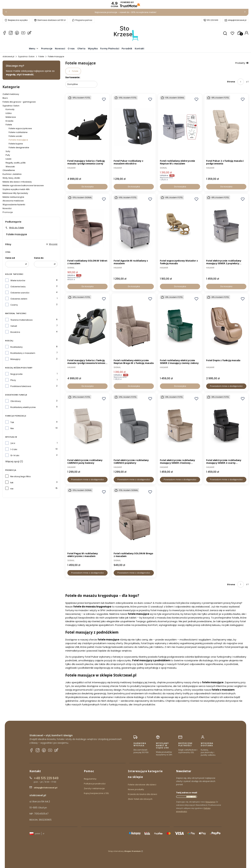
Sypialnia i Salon (26, 56)
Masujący (15, 359)
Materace (11, 117)
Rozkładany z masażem (23, 353)
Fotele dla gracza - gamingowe (19, 102)
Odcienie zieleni (19, 299)
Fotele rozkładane (18, 132)
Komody (10, 109)
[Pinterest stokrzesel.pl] (44, 751)
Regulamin (210, 802)
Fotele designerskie (19, 147)
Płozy (13, 380)
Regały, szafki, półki (16, 163)
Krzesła (9, 121)
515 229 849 (212, 20)
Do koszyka (88, 187)
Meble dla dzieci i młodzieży (17, 182)
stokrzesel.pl (8, 56)
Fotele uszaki (15, 136)
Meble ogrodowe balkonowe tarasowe (23, 185)
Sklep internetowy (124, 851)
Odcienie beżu (18, 287)
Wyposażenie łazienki (14, 205)
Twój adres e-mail (187, 793)
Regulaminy (90, 779)
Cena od (10, 258)
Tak (12, 422)
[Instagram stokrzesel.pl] (11, 33)
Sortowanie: (73, 77)
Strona (231, 82)
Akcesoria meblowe (13, 201)
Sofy (8, 151)
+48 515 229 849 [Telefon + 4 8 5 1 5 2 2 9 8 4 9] (46, 778)
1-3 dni (14, 449)
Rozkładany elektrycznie (23, 407)
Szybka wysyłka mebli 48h (16, 189)
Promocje (8, 212)
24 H (13, 443)
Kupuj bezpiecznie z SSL (96, 793)
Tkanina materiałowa (21, 320)
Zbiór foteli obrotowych (140, 799)
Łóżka (9, 113)
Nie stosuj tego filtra (20, 476)
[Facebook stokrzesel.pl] (4, 33)
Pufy (8, 155)
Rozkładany (16, 347)
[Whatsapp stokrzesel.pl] (17, 33)
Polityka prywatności (95, 784)
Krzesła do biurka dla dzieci (142, 794)
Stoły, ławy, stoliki (11, 178)
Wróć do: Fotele (15, 228)
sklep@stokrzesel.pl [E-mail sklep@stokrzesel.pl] (46, 788)
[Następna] (245, 12)
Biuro (5, 98)
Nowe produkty (136, 789)
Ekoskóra (15, 332)
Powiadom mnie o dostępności (226, 386)
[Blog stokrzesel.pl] (29, 33)
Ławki (8, 159)
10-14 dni (15, 455)
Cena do (39, 258)
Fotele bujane (16, 144)
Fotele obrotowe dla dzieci (142, 785)
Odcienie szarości (20, 293)
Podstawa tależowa (21, 386)
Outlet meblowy (11, 94)
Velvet (14, 326)
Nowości (7, 208)
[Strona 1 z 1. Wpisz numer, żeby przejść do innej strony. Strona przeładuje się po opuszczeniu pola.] (241, 82)
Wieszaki (10, 167)
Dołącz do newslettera (191, 797)
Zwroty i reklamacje (94, 788)
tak (12, 483)
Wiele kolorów (18, 280)
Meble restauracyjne (13, 197)
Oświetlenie (9, 170)
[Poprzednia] (6, 12)
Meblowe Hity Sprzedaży (15, 193)
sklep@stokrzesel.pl (237, 20)
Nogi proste (16, 374)
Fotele (41, 56)
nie (12, 489)
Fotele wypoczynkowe (20, 128)
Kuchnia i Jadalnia (12, 174)
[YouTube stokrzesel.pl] (23, 33)
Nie (12, 428)
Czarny (14, 305)
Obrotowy (16, 401)
